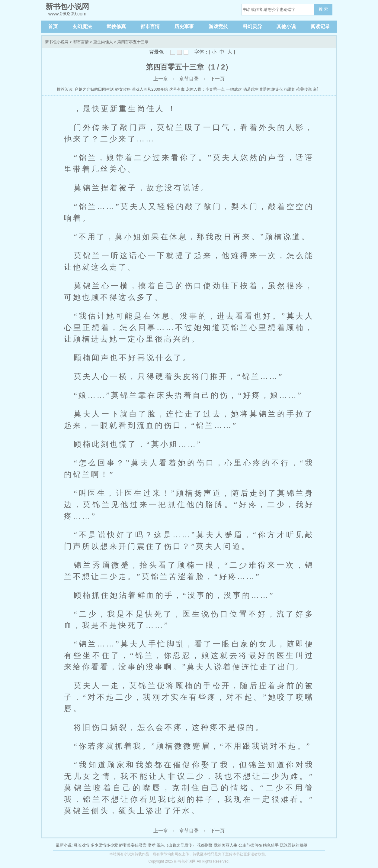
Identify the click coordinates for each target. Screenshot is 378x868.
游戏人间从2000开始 (150, 89)
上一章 (161, 79)
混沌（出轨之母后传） (176, 845)
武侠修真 (116, 26)
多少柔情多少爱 (104, 845)
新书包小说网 (57, 42)
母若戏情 (82, 845)
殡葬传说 (304, 89)
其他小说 (286, 26)
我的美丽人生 (226, 845)
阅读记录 (320, 26)
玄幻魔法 (82, 26)
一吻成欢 (234, 89)
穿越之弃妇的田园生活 (94, 89)
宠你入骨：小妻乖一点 (205, 89)
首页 (53, 26)
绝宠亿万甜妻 (283, 89)
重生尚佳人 (103, 42)
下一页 (217, 79)
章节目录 (189, 79)
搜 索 (323, 9)
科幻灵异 (252, 26)
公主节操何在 (250, 845)
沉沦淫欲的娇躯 (294, 845)
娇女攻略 (123, 89)
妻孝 (152, 845)
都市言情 (150, 26)
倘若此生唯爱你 (257, 89)
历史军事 (184, 26)
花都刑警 (205, 845)
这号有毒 (177, 89)
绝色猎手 (271, 845)
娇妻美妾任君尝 (133, 845)
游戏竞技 (218, 26)
